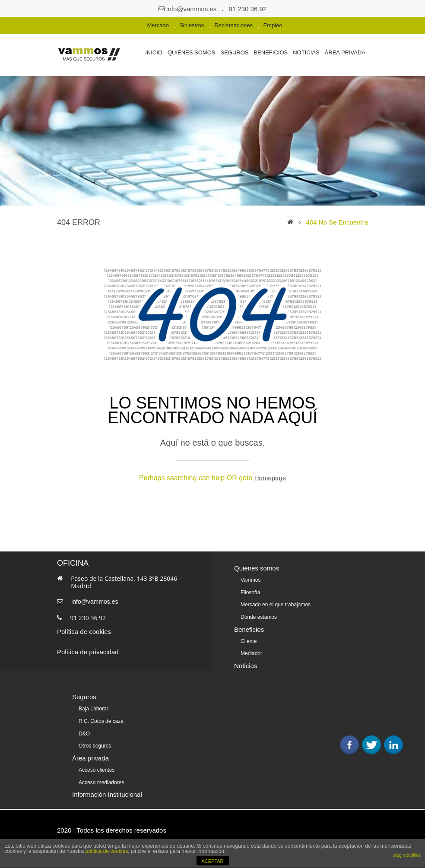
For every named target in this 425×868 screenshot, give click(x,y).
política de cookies (106, 851)
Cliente (249, 640)
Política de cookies (84, 632)
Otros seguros (95, 743)
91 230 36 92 (248, 9)
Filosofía (250, 592)
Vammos (251, 580)
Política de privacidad (88, 652)
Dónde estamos (259, 616)
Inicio (154, 52)
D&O (84, 731)
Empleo (273, 25)
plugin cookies (407, 855)
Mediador (251, 652)
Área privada (345, 52)
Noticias (306, 52)
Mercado (158, 25)
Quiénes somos (192, 52)
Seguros (234, 52)
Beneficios (271, 52)
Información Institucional (107, 791)
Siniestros (192, 25)
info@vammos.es (191, 9)
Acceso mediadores (101, 779)
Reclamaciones (233, 25)
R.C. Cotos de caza (101, 719)
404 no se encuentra (337, 222)
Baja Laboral (93, 707)
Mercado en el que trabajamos (276, 604)
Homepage (270, 478)
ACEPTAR (212, 861)
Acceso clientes (97, 767)
